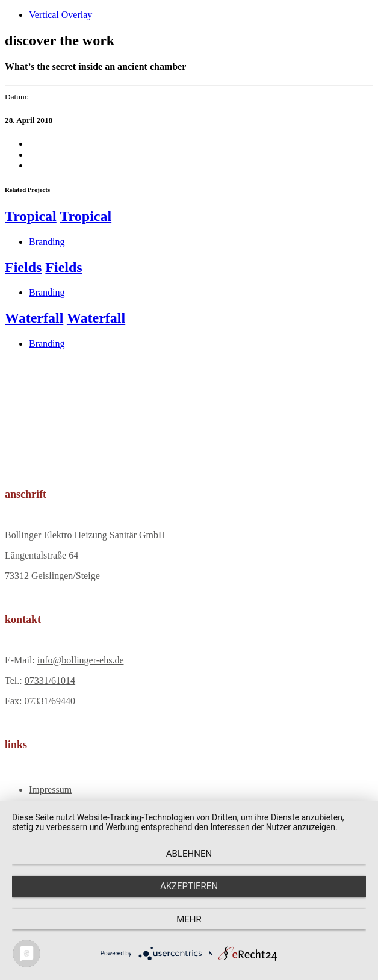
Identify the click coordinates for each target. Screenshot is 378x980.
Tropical (31, 216)
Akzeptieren (189, 886)
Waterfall (34, 318)
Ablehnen (189, 854)
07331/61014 (50, 681)
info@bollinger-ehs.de (81, 660)
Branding (47, 242)
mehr (189, 919)
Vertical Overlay (60, 15)
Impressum (50, 789)
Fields (23, 267)
